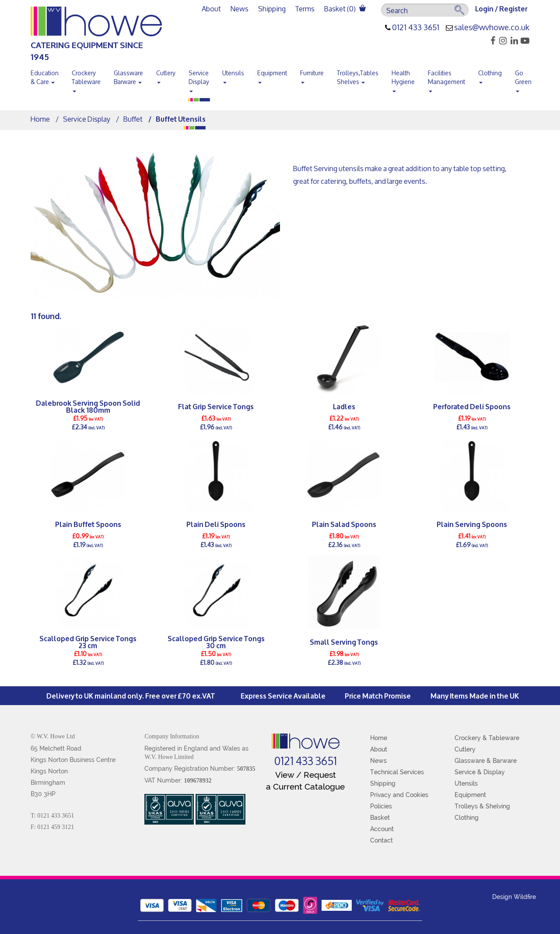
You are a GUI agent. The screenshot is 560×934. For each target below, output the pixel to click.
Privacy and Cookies (399, 795)
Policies (381, 806)
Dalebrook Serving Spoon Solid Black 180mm (88, 406)
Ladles (344, 406)
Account (382, 829)
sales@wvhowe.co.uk (492, 28)
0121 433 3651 (416, 28)
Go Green (523, 79)
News (240, 9)
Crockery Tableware (86, 79)
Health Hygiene (403, 79)
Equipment (272, 75)
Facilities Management (446, 79)
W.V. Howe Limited (169, 757)
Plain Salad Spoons (344, 524)
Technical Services (397, 772)
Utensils (233, 75)
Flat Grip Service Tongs (216, 406)
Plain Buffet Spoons (88, 524)
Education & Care (45, 77)
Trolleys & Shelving (482, 806)
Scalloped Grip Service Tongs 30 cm (216, 642)
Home (40, 119)
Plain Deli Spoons (216, 524)
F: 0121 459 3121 (52, 827)
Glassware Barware (128, 77)
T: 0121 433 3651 (52, 816)
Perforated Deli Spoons (472, 406)
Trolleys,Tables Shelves (358, 77)
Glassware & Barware (486, 761)
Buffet (133, 119)
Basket (380, 818)
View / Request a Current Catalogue (305, 781)
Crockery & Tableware (487, 738)
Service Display (199, 79)
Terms (305, 9)
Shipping (272, 9)
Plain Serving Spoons (472, 524)
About (211, 9)
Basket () (345, 9)
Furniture (312, 75)
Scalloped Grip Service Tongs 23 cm (88, 642)
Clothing (490, 75)
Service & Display (480, 772)
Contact (381, 840)
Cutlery (166, 75)
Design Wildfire (514, 897)
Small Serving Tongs (344, 641)
